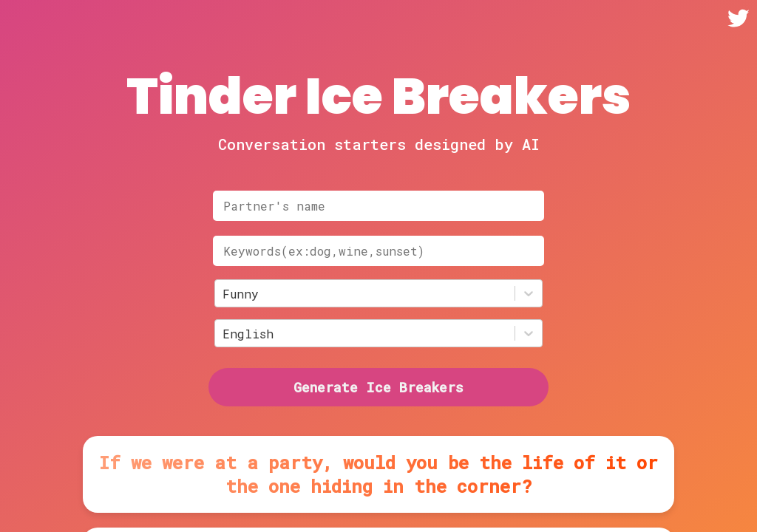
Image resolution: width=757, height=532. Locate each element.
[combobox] (226, 294)
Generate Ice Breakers (378, 387)
